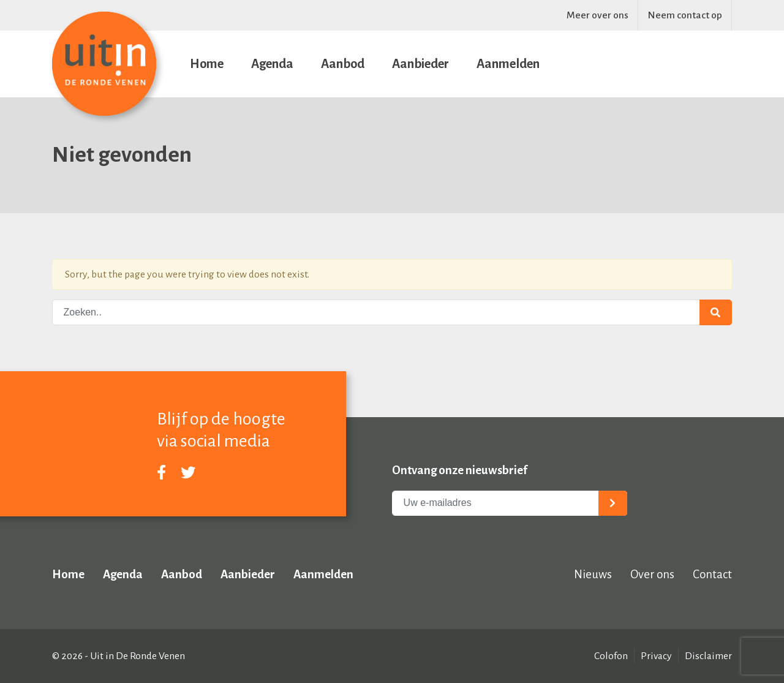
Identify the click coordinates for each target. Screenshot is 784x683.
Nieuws (593, 574)
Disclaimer (708, 656)
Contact (712, 574)
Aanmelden (508, 64)
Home (207, 64)
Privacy (656, 656)
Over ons (652, 574)
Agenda (272, 64)
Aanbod (343, 64)
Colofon (611, 656)
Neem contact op (685, 15)
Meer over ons (597, 15)
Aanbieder (420, 64)
